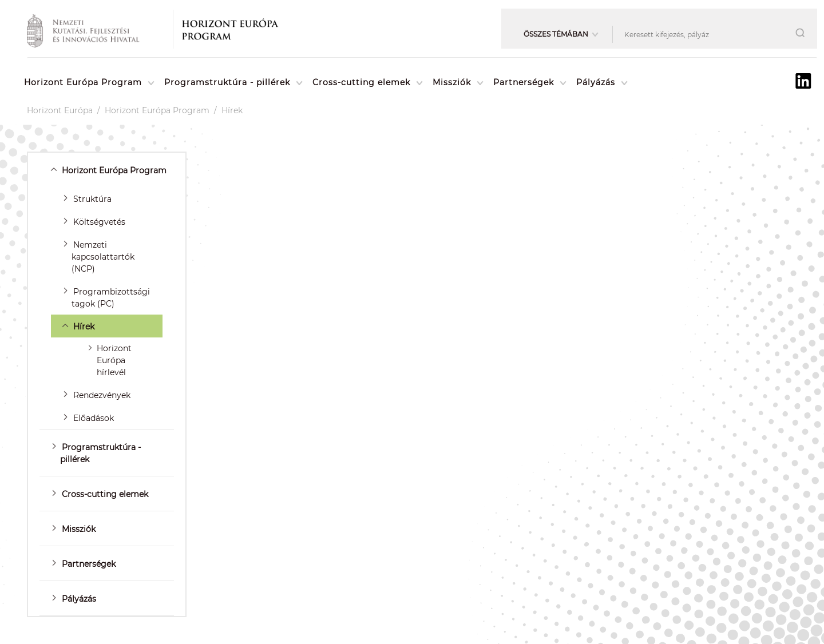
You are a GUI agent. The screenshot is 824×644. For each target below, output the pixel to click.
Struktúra (92, 199)
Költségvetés (99, 222)
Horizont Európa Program (83, 82)
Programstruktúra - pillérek (227, 82)
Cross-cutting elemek (361, 82)
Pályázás (596, 82)
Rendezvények (102, 395)
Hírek (232, 110)
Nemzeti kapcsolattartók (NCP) (103, 257)
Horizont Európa (60, 110)
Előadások (94, 418)
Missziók (452, 82)
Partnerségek (524, 82)
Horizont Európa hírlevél (114, 360)
